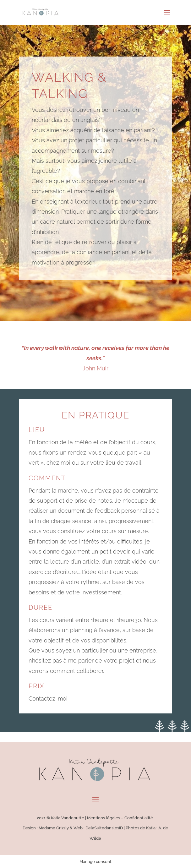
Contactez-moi (48, 699)
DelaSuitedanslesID (104, 828)
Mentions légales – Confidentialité (120, 818)
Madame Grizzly (54, 828)
